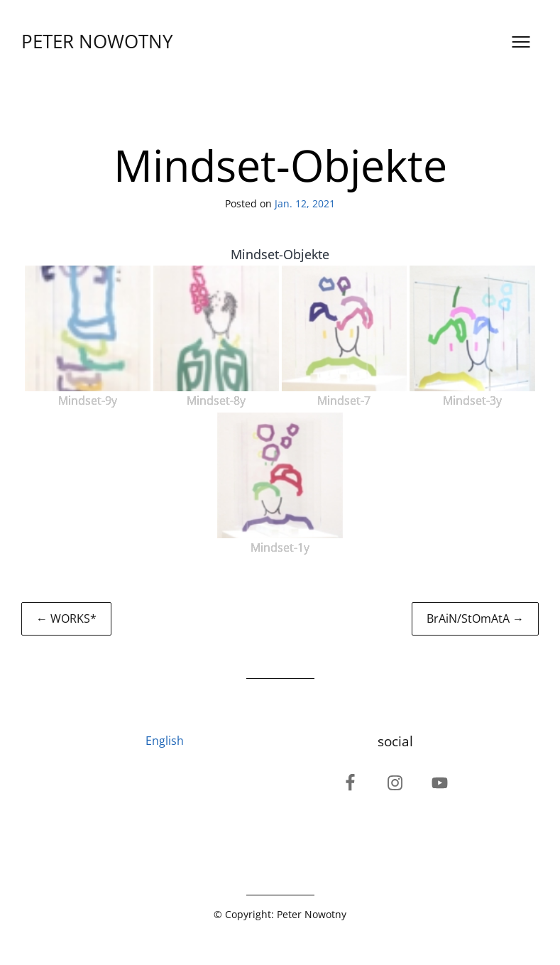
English (165, 741)
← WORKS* (66, 618)
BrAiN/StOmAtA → (475, 618)
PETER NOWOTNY (97, 42)
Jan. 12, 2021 (305, 203)
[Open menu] (521, 42)
